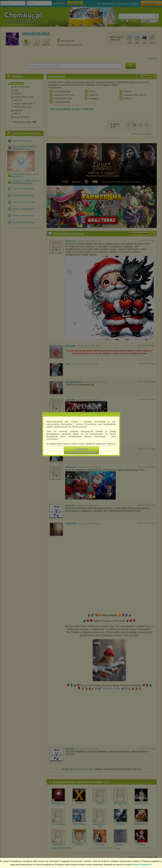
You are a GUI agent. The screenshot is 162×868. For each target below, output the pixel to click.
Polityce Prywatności (142, 865)
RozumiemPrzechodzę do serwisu (82, 450)
